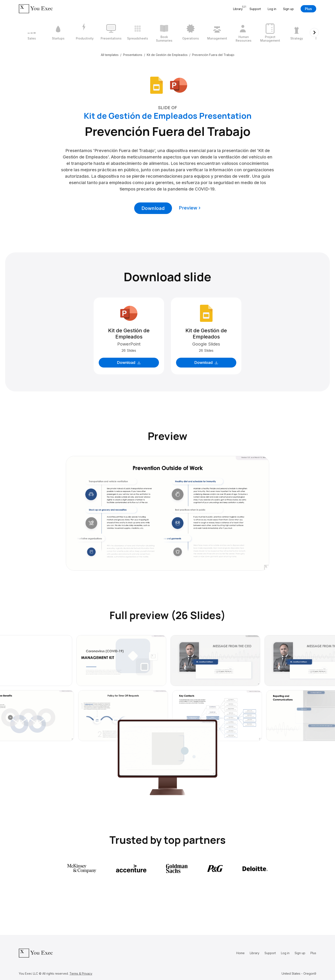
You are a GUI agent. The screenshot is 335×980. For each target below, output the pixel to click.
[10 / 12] (270, 32)
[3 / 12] (85, 32)
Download (153, 208)
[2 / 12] (58, 32)
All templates (110, 55)
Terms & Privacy (81, 973)
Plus (308, 9)
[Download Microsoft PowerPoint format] (179, 85)
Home (240, 953)
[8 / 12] (217, 32)
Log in (272, 9)
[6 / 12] (164, 32)
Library (255, 953)
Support (255, 9)
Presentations (133, 55)
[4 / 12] (111, 32)
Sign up (288, 9)
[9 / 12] (244, 32)
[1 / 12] (32, 32)
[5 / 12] (138, 32)
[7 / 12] (191, 32)
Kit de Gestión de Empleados (167, 55)
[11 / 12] (297, 32)
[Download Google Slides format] (156, 85)
